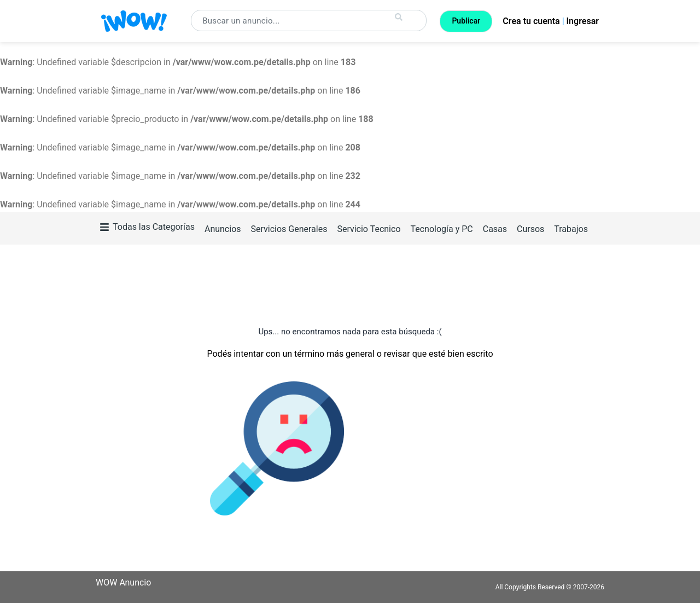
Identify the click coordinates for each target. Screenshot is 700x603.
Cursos (530, 229)
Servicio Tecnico (369, 229)
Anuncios (223, 229)
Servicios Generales (289, 229)
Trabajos (571, 229)
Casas (495, 229)
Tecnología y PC (441, 229)
